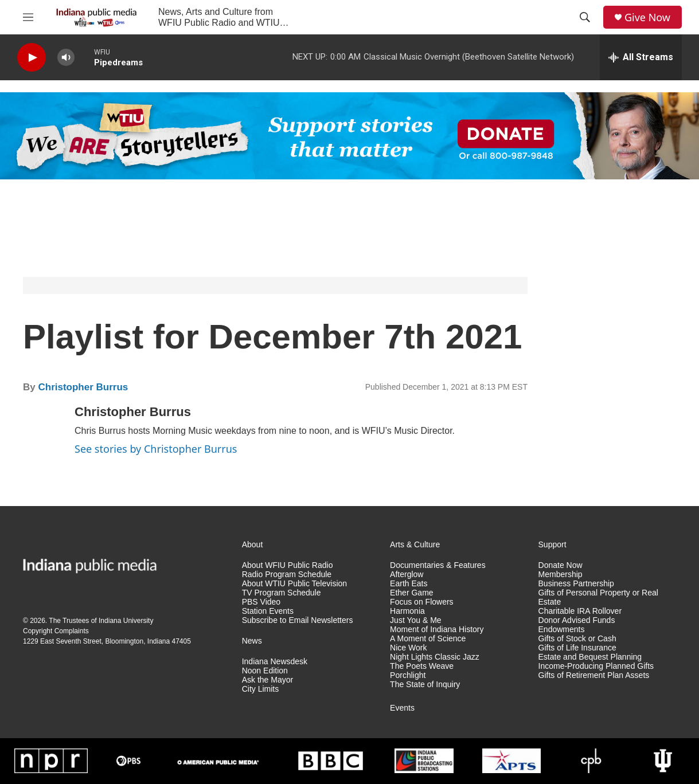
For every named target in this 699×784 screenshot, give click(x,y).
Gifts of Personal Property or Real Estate (598, 597)
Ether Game (411, 593)
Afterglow (407, 575)
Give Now (647, 17)
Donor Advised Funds (577, 620)
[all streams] (641, 57)
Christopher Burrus (83, 387)
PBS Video (261, 602)
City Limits (261, 689)
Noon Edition (265, 671)
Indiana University (126, 621)
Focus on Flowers (421, 602)
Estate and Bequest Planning (590, 657)
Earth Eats (409, 584)
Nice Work (408, 648)
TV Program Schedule (282, 593)
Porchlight (408, 675)
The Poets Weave (422, 666)
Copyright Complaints (56, 631)
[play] (32, 58)
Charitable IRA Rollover (580, 611)
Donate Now (561, 565)
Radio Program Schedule (287, 575)
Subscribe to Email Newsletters (298, 620)
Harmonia (407, 611)
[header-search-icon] (585, 17)
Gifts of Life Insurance (577, 648)
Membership (561, 575)
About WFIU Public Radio (288, 565)
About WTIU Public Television (294, 584)
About (253, 545)
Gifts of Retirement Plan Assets (594, 675)
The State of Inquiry (425, 685)
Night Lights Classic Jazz (435, 657)
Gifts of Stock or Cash (577, 639)
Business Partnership (576, 584)
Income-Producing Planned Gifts (596, 666)
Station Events (268, 611)
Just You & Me (416, 620)
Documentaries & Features (438, 565)
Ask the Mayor (268, 680)
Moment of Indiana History (437, 630)
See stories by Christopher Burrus (156, 449)
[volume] (66, 58)
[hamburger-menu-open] (28, 17)
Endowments (562, 630)
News (252, 641)
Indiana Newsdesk (275, 662)
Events (402, 708)
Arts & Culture (415, 545)
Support (552, 545)
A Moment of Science (428, 639)
